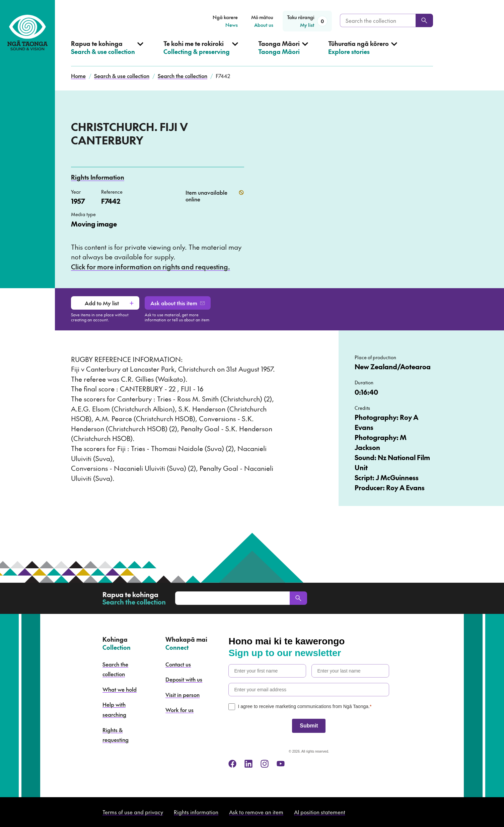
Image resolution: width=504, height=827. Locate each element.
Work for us (179, 710)
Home (78, 76)
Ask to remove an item (256, 812)
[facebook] (232, 764)
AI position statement (320, 812)
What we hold (120, 689)
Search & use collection (122, 76)
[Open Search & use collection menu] (107, 53)
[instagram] (265, 764)
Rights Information (98, 177)
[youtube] (281, 764)
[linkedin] (248, 764)
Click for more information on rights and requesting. (151, 267)
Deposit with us (184, 679)
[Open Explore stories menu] (363, 53)
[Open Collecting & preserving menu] (201, 53)
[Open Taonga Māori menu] (283, 53)
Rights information (196, 812)
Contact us (178, 664)
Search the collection (183, 76)
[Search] (424, 20)
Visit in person (183, 695)
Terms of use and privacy (133, 812)
